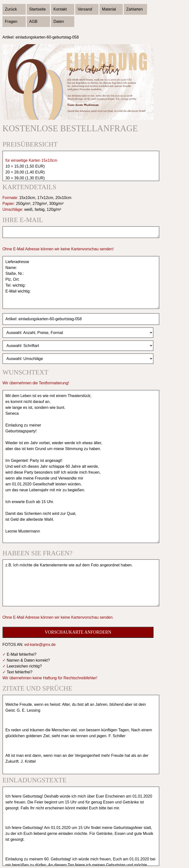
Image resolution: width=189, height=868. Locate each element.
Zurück (11, 9)
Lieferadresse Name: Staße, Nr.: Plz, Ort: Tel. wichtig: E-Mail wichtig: (81, 282)
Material (109, 9)
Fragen (11, 21)
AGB (33, 21)
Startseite (38, 9)
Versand (85, 9)
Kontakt (60, 9)
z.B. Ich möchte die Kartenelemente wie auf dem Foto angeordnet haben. (81, 583)
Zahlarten (135, 9)
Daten (59, 21)
